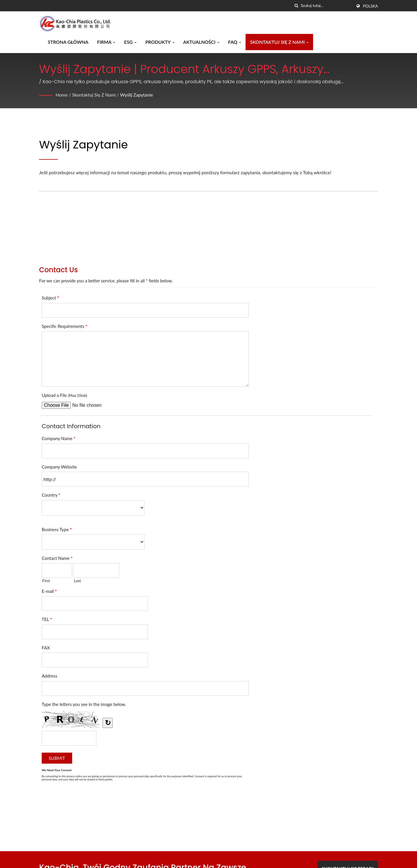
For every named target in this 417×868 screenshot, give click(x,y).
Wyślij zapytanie (138, 95)
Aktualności (201, 42)
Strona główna (68, 42)
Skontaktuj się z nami (279, 42)
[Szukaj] (296, 6)
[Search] (326, 6)
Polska (370, 6)
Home (62, 95)
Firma (106, 42)
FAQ (235, 42)
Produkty (160, 42)
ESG (130, 42)
